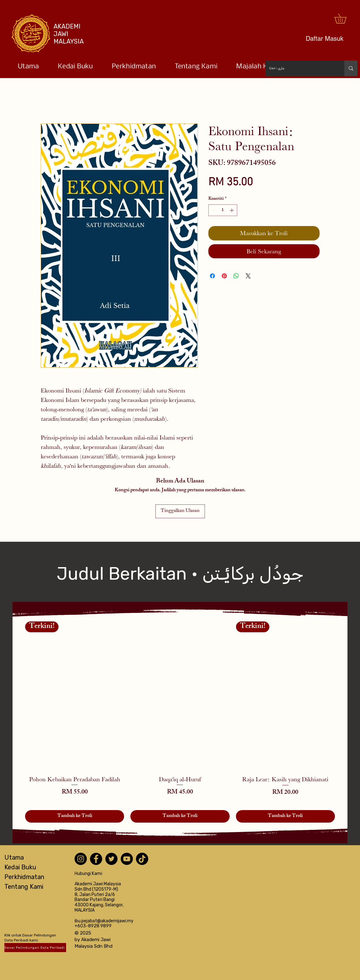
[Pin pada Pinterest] (224, 276)
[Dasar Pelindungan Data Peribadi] (35, 948)
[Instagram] (81, 859)
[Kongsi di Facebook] (212, 276)
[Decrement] (213, 210)
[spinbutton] (223, 210)
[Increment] (232, 210)
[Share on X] (248, 276)
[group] (180, 722)
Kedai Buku (20, 867)
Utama (14, 857)
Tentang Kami (24, 887)
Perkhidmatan (24, 877)
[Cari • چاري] (300, 68)
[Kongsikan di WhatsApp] (236, 276)
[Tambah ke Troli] (75, 816)
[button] (345, 18)
